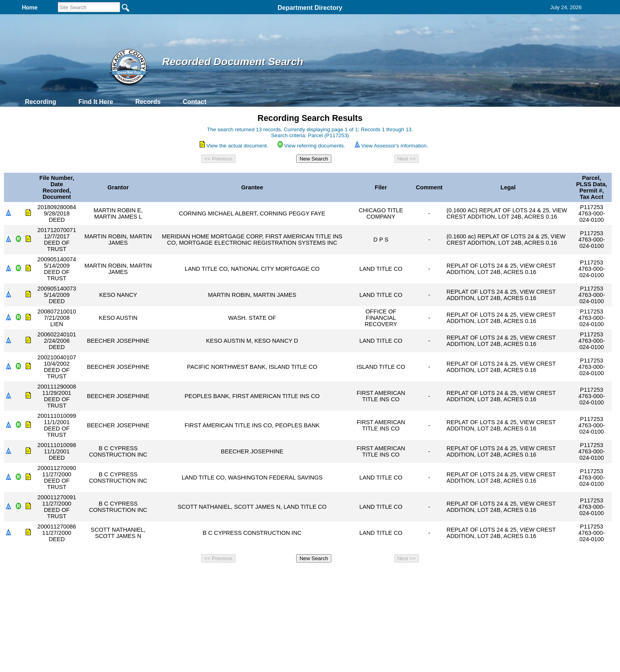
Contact (195, 102)
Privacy (307, 576)
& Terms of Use (336, 576)
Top (179, 576)
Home (233, 576)
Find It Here (96, 102)
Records (148, 102)
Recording (41, 102)
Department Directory (310, 8)
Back (202, 576)
